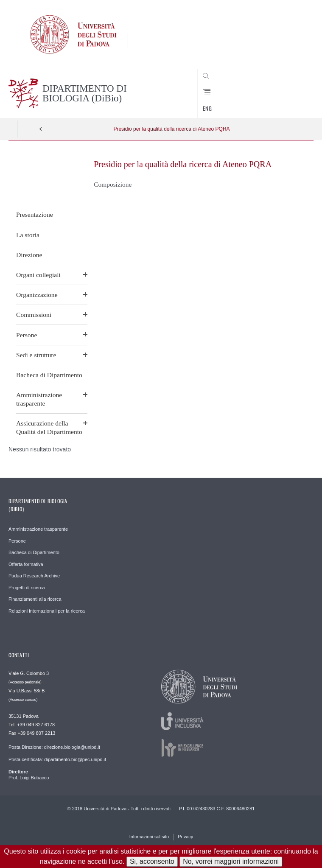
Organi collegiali (38, 275)
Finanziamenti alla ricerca (35, 599)
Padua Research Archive (34, 576)
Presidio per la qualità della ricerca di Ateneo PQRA (171, 129)
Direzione (29, 255)
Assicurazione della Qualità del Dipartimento (49, 427)
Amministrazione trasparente (39, 399)
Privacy (185, 837)
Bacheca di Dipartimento (49, 375)
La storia (28, 235)
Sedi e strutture (36, 355)
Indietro (41, 129)
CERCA (293, 102)
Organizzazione (37, 295)
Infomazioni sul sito (149, 837)
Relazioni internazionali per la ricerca (47, 611)
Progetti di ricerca (27, 588)
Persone (27, 335)
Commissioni (34, 315)
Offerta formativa (26, 564)
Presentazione (35, 214)
